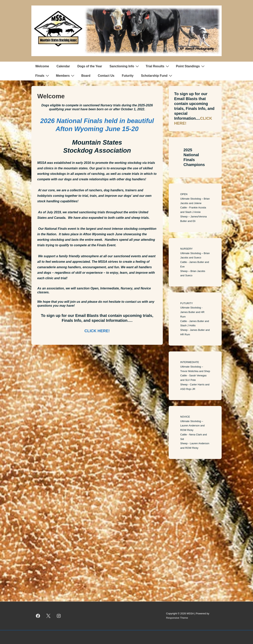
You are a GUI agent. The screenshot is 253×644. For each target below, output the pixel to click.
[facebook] (38, 616)
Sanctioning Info (125, 66)
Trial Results (158, 66)
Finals (43, 76)
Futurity (128, 76)
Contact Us (106, 76)
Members (66, 76)
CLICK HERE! (97, 331)
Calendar (63, 66)
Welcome (42, 66)
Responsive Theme (177, 618)
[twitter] (48, 616)
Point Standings (191, 66)
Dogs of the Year (90, 66)
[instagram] (59, 616)
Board (86, 76)
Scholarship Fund (157, 76)
